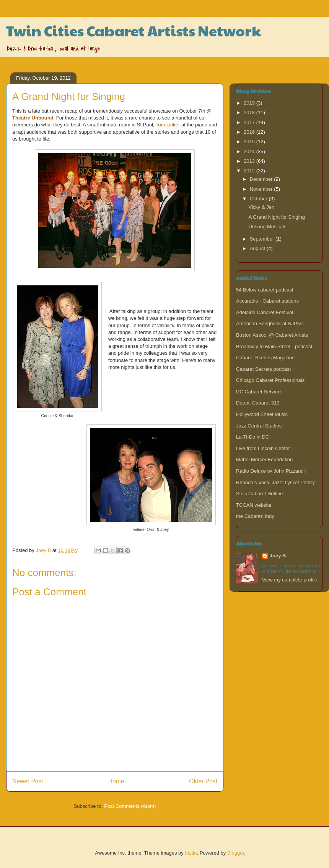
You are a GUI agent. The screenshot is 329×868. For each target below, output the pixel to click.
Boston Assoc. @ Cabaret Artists (272, 335)
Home (116, 781)
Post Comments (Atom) (130, 806)
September (263, 239)
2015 (250, 142)
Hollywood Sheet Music (262, 414)
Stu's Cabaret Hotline (259, 494)
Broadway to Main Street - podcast (274, 346)
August (258, 248)
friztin (191, 853)
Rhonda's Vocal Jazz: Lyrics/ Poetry (275, 482)
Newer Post (28, 781)
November (262, 189)
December (262, 179)
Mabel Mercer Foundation (264, 459)
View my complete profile (290, 580)
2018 (250, 112)
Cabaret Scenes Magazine (265, 358)
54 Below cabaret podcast (265, 290)
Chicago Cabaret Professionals (270, 380)
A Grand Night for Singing (276, 217)
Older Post (203, 781)
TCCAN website (254, 505)
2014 (250, 151)
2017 (250, 122)
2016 (250, 132)
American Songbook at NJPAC (270, 323)
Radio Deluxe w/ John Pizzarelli (271, 471)
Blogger (236, 853)
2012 (250, 171)
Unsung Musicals (267, 227)
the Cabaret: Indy (255, 516)
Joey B (278, 556)
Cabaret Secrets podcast (263, 369)
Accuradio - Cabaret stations (267, 301)
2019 (250, 103)
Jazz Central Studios (259, 426)
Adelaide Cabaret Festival (265, 312)
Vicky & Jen (261, 207)
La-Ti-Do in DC (252, 437)
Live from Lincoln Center (263, 448)
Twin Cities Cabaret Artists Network (134, 30)
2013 (250, 161)
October (259, 199)
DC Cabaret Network (259, 392)
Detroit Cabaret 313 (258, 403)
